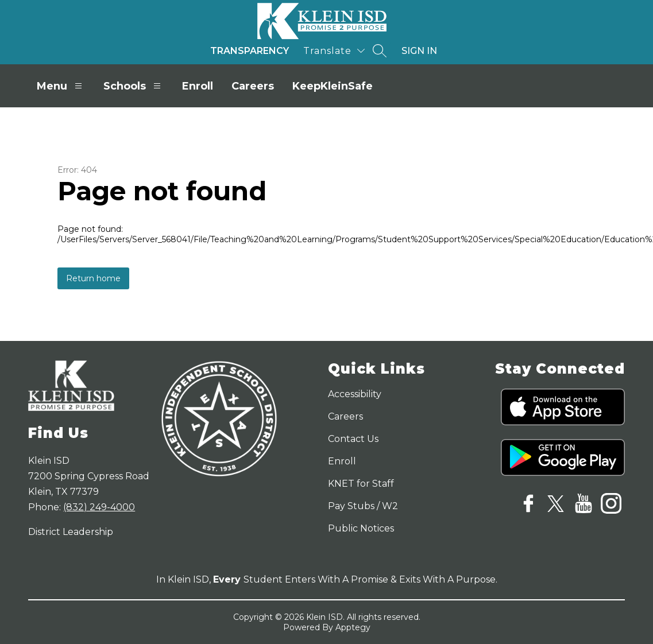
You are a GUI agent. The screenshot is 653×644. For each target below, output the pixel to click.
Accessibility (355, 394)
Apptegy (353, 627)
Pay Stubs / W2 (363, 506)
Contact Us (353, 439)
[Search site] (380, 51)
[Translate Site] (334, 51)
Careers (253, 86)
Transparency (250, 51)
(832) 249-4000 (99, 507)
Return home (93, 278)
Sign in (419, 51)
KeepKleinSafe (333, 86)
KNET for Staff (361, 484)
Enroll (198, 86)
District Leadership (71, 532)
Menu (61, 86)
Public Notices (361, 528)
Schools (134, 86)
